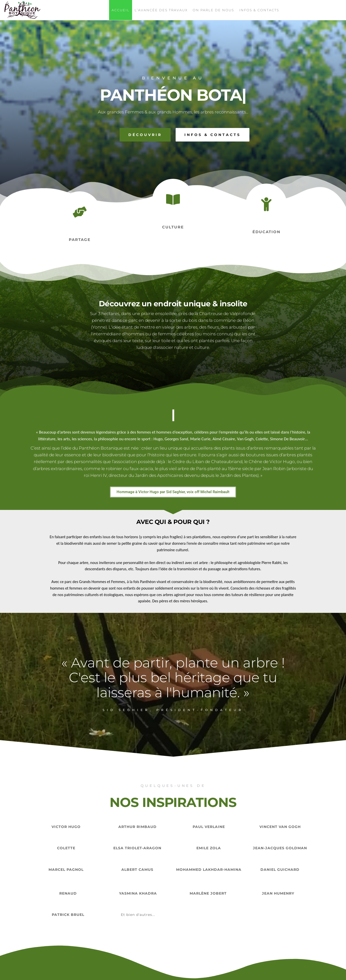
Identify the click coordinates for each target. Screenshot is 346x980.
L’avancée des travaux (161, 10)
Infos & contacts (259, 10)
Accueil (121, 10)
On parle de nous (213, 10)
